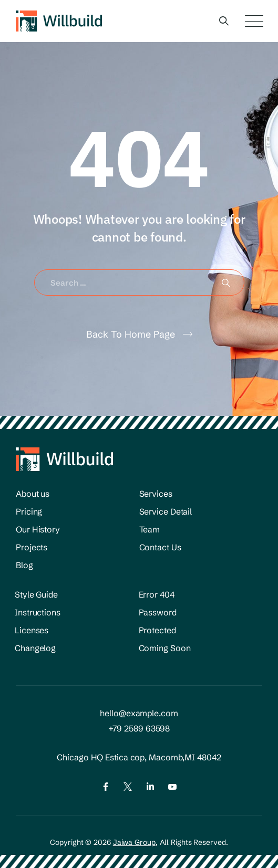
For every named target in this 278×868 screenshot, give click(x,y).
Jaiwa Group (134, 842)
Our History (38, 529)
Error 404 (157, 594)
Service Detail (166, 511)
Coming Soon (165, 648)
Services (156, 494)
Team (150, 529)
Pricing (29, 511)
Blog (24, 565)
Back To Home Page (131, 334)
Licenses (32, 630)
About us (33, 494)
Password (158, 612)
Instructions (38, 612)
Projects (32, 547)
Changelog (35, 648)
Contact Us (160, 547)
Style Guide (36, 594)
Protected (157, 630)
